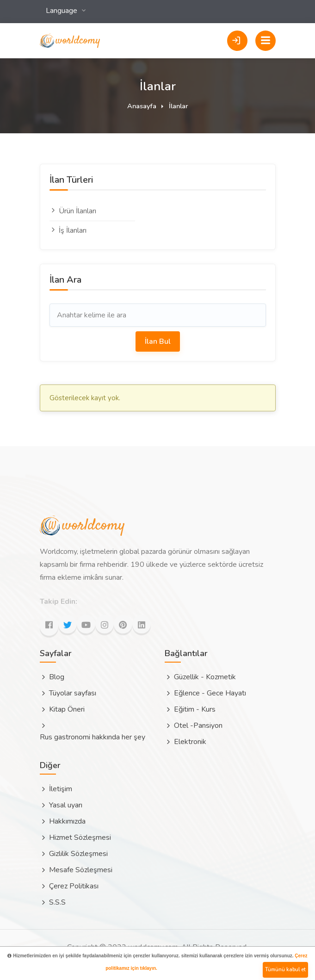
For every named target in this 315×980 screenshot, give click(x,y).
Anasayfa (142, 106)
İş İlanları (68, 230)
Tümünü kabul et (285, 970)
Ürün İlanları (73, 211)
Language (62, 11)
